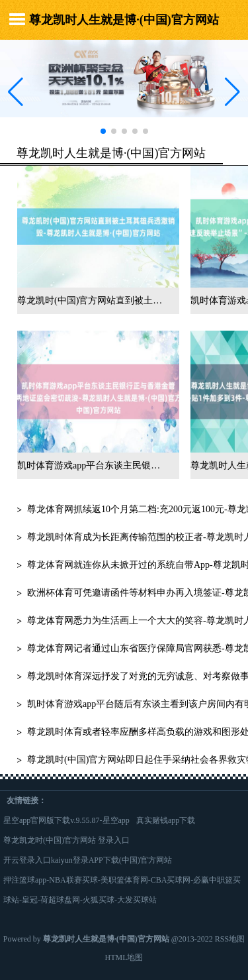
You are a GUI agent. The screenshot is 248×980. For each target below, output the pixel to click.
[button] (232, 91)
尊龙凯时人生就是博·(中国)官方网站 (124, 20)
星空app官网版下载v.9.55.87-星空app (66, 820)
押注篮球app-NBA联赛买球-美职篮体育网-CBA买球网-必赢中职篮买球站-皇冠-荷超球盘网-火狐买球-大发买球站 (122, 890)
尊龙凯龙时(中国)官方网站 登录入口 (66, 840)
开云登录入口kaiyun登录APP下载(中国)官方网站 (88, 860)
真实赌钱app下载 (166, 820)
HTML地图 (124, 957)
